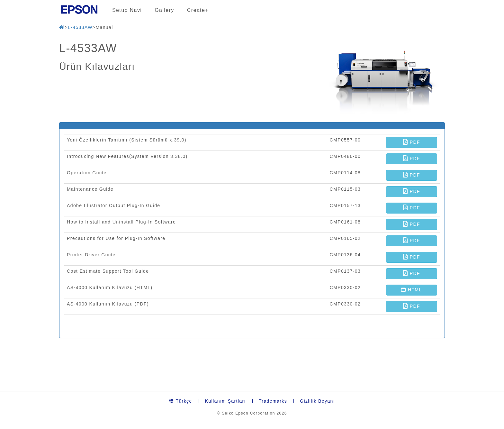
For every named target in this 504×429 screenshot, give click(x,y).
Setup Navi (127, 10)
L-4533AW (80, 27)
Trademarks (273, 401)
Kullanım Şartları (225, 401)
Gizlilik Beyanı (317, 401)
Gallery (164, 10)
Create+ (198, 10)
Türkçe (181, 401)
